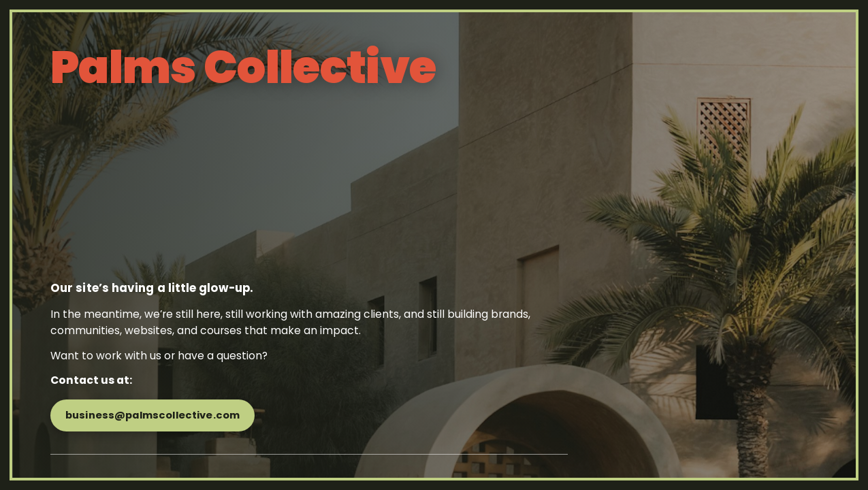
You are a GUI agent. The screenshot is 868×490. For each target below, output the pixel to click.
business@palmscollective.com (152, 415)
